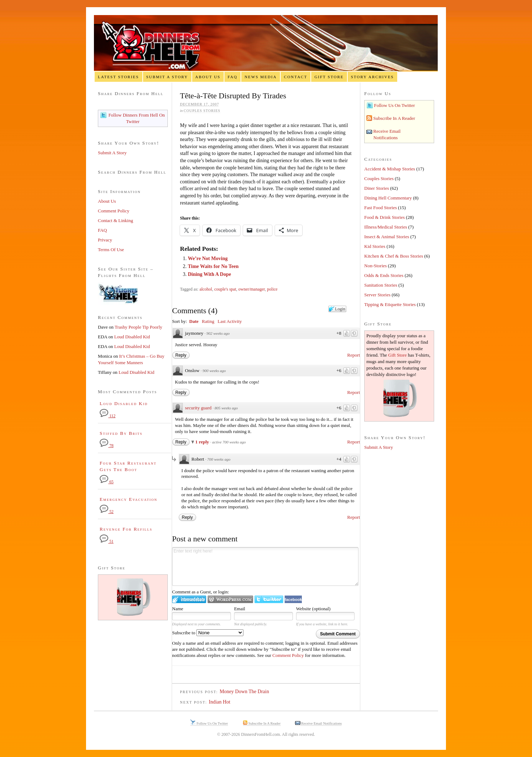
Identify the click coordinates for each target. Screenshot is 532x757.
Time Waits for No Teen (213, 266)
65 (107, 482)
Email (240, 609)
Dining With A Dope (209, 274)
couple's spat (225, 289)
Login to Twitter (269, 599)
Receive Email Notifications (321, 723)
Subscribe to (208, 633)
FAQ (232, 77)
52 (107, 512)
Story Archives (372, 77)
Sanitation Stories (381, 285)
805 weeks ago (226, 408)
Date (194, 321)
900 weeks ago (214, 371)
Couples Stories (202, 111)
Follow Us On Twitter (394, 105)
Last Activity (230, 321)
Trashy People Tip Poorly (139, 327)
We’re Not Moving (208, 258)
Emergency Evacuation (129, 499)
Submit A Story (167, 77)
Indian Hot (219, 702)
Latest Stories (118, 77)
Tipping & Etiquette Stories (390, 304)
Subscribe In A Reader (394, 118)
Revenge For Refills (126, 529)
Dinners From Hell (266, 43)
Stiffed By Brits (121, 433)
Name (178, 609)
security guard (198, 408)
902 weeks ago (218, 333)
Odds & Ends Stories (384, 275)
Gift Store (329, 77)
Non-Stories (376, 266)
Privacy (105, 240)
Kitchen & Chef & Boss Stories (394, 256)
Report (354, 355)
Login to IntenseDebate (189, 599)
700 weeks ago (219, 459)
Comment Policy (288, 655)
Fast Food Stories (381, 208)
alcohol (206, 289)
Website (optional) (313, 609)
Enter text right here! (265, 566)
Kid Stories (375, 246)
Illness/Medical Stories (386, 227)
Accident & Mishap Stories (390, 169)
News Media (261, 77)
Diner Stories (377, 188)
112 (108, 416)
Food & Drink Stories (384, 217)
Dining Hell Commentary (388, 198)
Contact (296, 77)
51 (107, 542)
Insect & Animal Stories (387, 237)
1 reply (203, 442)
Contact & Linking (115, 220)
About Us (208, 77)
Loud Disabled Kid (132, 337)
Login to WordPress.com (230, 599)
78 (107, 446)
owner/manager (252, 289)
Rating (208, 321)
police (272, 289)
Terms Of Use (111, 250)
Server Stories (377, 295)
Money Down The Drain (244, 692)
